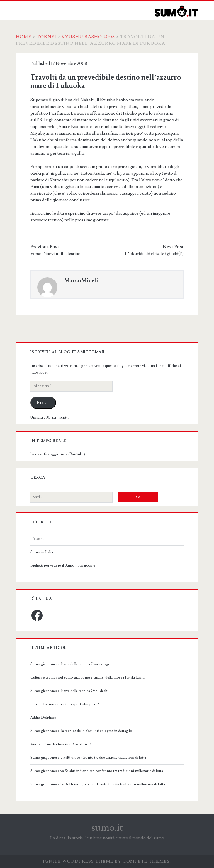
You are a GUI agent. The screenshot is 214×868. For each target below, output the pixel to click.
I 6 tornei (38, 539)
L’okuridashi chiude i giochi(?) (154, 254)
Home (24, 37)
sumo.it (107, 828)
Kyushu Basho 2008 (88, 37)
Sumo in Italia (42, 552)
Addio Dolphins (43, 718)
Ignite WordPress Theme (78, 861)
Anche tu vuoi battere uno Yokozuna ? (61, 744)
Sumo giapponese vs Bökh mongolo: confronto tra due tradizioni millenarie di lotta (98, 784)
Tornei (47, 37)
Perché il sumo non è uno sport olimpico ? (65, 704)
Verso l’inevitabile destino (55, 254)
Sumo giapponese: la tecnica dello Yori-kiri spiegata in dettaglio (81, 731)
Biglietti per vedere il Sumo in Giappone (63, 565)
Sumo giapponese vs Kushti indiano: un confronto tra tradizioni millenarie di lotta (97, 771)
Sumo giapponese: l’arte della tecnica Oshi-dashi (69, 691)
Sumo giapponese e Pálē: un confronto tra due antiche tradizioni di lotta (88, 758)
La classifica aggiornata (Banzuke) (58, 454)
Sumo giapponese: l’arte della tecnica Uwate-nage (70, 664)
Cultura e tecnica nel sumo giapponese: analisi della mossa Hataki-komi (87, 677)
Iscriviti (43, 403)
